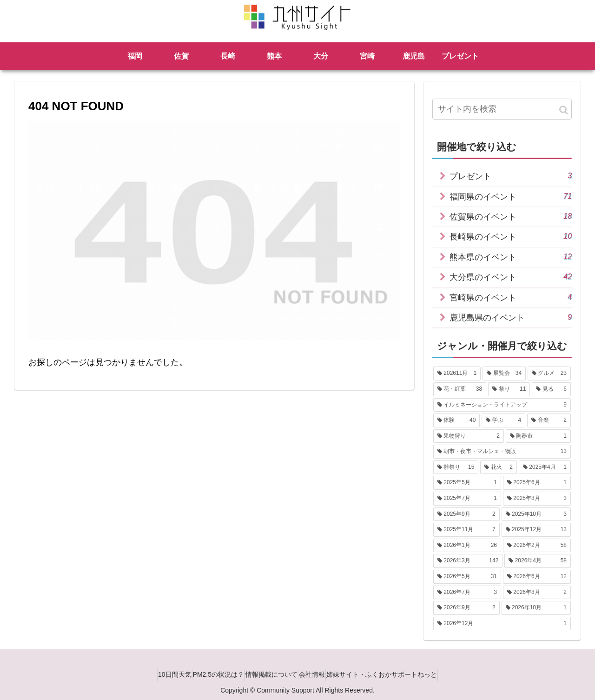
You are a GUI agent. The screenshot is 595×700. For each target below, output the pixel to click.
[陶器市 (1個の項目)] (538, 436)
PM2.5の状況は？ (210, 674)
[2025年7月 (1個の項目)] (467, 499)
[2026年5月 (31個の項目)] (467, 577)
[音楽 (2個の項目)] (549, 420)
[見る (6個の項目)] (551, 389)
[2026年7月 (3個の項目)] (467, 593)
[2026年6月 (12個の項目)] (537, 577)
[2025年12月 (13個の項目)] (536, 530)
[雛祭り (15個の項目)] (456, 467)
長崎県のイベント (511, 236)
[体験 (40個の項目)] (456, 420)
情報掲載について (271, 674)
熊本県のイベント (511, 257)
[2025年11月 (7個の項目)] (466, 530)
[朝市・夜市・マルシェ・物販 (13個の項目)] (502, 452)
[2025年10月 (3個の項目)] (536, 514)
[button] (564, 110)
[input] (502, 109)
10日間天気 (158, 674)
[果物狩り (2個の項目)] (469, 436)
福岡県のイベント (511, 196)
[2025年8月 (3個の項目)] (537, 499)
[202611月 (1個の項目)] (457, 373)
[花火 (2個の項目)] (499, 467)
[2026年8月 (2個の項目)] (537, 593)
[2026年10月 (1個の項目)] (536, 608)
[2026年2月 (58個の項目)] (537, 546)
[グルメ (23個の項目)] (549, 373)
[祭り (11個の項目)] (509, 389)
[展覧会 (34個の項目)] (504, 373)
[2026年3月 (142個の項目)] (468, 561)
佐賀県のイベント (511, 216)
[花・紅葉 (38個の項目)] (460, 389)
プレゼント (511, 176)
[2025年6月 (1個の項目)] (537, 483)
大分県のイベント (511, 277)
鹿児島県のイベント (511, 317)
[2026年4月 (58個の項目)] (538, 561)
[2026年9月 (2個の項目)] (466, 608)
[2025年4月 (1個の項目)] (545, 467)
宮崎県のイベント (511, 297)
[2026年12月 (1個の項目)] (502, 624)
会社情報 (320, 674)
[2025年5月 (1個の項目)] (467, 483)
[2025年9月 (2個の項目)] (466, 514)
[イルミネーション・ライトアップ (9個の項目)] (502, 405)
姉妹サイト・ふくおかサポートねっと (398, 674)
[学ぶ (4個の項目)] (503, 420)
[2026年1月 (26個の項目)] (467, 546)
